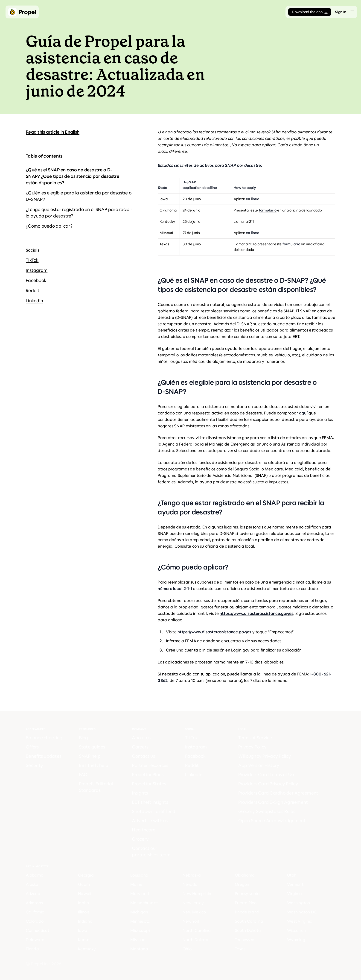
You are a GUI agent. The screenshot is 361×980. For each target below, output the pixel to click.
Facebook (36, 280)
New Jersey (193, 903)
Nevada (190, 884)
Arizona (33, 894)
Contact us (143, 756)
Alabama (35, 875)
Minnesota (140, 921)
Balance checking (44, 738)
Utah (292, 875)
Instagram (37, 270)
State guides (92, 747)
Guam (84, 884)
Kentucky (87, 949)
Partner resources (150, 765)
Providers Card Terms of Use (267, 775)
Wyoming (296, 940)
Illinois (84, 912)
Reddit (33, 291)
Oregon (242, 884)
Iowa (83, 930)
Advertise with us (150, 821)
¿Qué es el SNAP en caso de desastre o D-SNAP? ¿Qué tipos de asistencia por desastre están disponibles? (73, 176)
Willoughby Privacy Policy (265, 756)
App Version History (259, 765)
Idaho (83, 903)
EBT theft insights (150, 802)
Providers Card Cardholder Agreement (278, 793)
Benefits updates (44, 756)
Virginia (294, 894)
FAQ (83, 775)
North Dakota (195, 940)
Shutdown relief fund (154, 811)
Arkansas (34, 903)
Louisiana (139, 875)
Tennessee (245, 940)
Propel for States (149, 784)
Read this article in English (53, 132)
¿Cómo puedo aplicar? (49, 226)
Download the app (310, 12)
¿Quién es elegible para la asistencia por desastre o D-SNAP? (79, 196)
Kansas (85, 940)
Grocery (140, 839)
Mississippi (140, 930)
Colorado (35, 921)
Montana (139, 949)
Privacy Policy (253, 747)
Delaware (35, 940)
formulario (268, 210)
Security (34, 765)
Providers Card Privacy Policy (268, 784)
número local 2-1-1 (175, 589)
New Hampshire (198, 894)
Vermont (295, 884)
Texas (240, 949)
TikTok (32, 260)
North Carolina (197, 930)
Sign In (341, 12)
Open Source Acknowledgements (273, 821)
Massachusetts (144, 903)
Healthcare (144, 830)
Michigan (139, 912)
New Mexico (194, 912)
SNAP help (90, 756)
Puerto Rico (246, 903)
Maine (136, 884)
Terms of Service (255, 738)
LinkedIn (34, 301)
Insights (140, 793)
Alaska (32, 884)
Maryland (140, 894)
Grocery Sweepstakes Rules (267, 811)
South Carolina (249, 921)
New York (191, 921)
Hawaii (85, 894)
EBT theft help (94, 765)
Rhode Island (247, 912)
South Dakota (248, 930)
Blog (84, 738)
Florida (32, 949)
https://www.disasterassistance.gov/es (256, 613)
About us (141, 738)
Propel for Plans (148, 775)
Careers (140, 747)
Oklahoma (245, 875)
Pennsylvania (247, 894)
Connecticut (38, 930)
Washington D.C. (303, 912)
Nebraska (192, 875)
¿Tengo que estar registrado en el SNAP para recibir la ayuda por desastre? (79, 213)
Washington (299, 903)
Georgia (86, 875)
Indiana (85, 921)
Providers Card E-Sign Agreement (273, 802)
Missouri (138, 940)
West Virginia (300, 921)
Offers (32, 747)
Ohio (187, 949)
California (35, 912)
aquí (304, 413)
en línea (253, 199)
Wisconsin (296, 930)
